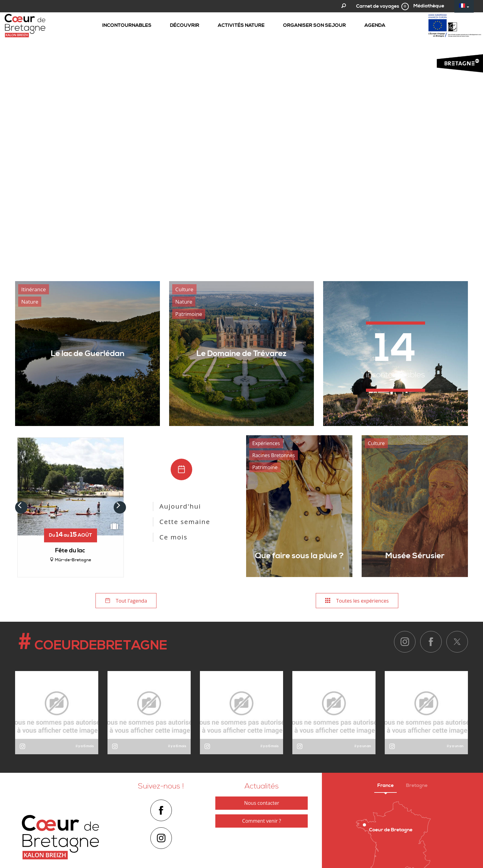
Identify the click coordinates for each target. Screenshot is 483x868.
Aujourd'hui (180, 506)
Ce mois (174, 537)
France (386, 786)
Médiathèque (429, 6)
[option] (241, 136)
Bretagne (417, 786)
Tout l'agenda (126, 601)
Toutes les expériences (357, 601)
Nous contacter (262, 804)
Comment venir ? (262, 821)
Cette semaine (185, 522)
